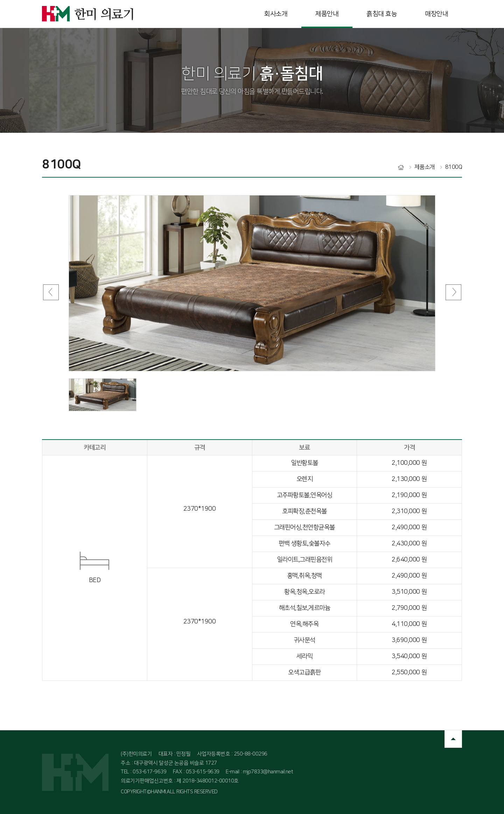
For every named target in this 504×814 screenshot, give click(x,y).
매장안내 (436, 14)
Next (453, 292)
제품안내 (327, 14)
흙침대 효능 (382, 14)
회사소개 (276, 14)
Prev (51, 292)
